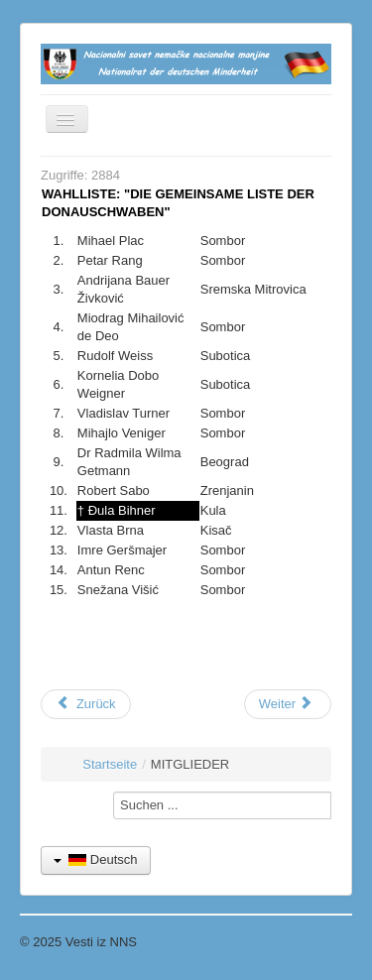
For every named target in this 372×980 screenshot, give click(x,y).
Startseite (110, 764)
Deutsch (96, 859)
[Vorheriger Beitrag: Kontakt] (86, 704)
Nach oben (321, 942)
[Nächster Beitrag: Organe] (288, 704)
